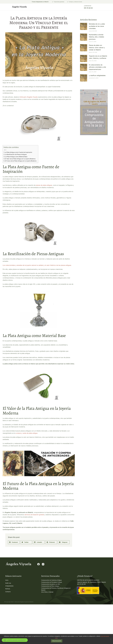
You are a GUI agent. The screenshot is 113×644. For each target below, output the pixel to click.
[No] (111, 639)
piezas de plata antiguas (44, 186)
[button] (14, 583)
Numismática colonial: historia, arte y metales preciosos (96, 37)
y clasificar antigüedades (97, 76)
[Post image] (84, 27)
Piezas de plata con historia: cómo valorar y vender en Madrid (97, 48)
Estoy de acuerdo (57, 641)
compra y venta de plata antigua (27, 474)
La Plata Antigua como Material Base (16, 157)
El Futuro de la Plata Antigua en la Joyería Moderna (21, 161)
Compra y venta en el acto (75, 2)
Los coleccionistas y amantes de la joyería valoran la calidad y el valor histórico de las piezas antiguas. (37, 286)
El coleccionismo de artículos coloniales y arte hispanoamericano (97, 67)
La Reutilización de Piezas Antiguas (16, 155)
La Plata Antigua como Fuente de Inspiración (18, 153)
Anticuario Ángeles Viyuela (29, 97)
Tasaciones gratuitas (59, 2)
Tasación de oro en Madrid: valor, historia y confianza (98, 57)
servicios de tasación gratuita (34, 555)
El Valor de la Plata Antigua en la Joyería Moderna (20, 159)
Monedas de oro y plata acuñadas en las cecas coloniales (97, 27)
